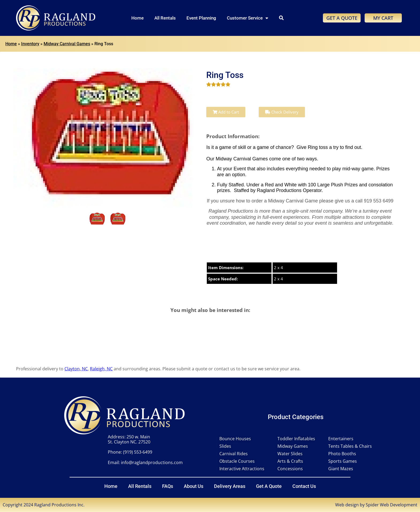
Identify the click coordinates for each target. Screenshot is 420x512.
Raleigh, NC (101, 369)
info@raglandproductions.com (152, 462)
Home (138, 18)
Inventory (30, 44)
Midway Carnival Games (67, 44)
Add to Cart (226, 112)
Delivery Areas (230, 486)
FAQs (168, 486)
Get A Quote (269, 486)
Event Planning (201, 18)
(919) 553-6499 (138, 452)
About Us (194, 486)
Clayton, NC (76, 369)
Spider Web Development (392, 505)
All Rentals (165, 18)
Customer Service (248, 18)
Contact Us (304, 486)
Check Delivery (282, 112)
